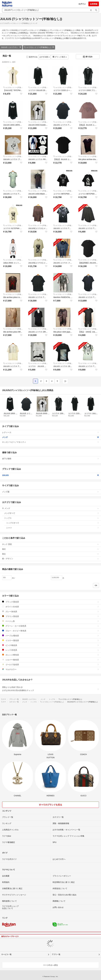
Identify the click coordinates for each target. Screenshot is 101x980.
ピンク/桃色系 (50, 645)
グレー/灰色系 (50, 611)
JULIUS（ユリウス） (11, 47)
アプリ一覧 (56, 954)
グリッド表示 (60, 57)
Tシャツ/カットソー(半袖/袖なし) (39, 47)
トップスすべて (53, 523)
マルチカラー (50, 669)
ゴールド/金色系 (50, 664)
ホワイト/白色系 (50, 607)
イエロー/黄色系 (50, 640)
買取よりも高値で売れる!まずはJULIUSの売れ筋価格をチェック (50, 689)
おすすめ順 (45, 57)
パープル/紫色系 (50, 636)
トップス (52, 518)
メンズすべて (52, 513)
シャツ (53, 528)
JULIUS (50, 475)
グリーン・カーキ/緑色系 (50, 626)
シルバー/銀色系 (50, 660)
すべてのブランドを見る (50, 805)
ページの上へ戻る (50, 965)
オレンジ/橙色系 (50, 655)
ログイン (82, 4)
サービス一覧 (6, 954)
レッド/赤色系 (50, 650)
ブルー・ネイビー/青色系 (50, 631)
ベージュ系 (50, 621)
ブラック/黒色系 (50, 602)
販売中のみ (32, 57)
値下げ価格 (50, 459)
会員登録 (94, 4)
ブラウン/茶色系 (50, 616)
